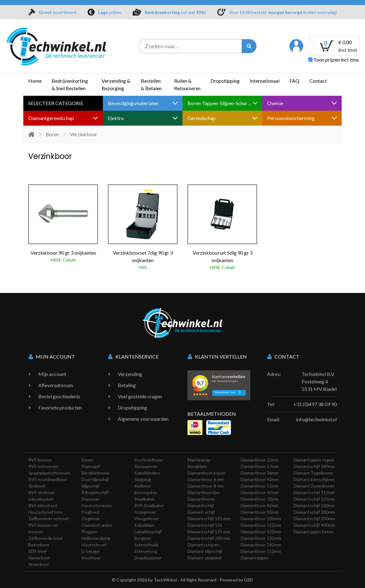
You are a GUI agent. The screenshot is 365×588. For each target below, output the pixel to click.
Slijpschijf (90, 486)
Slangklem (197, 466)
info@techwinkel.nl (316, 419)
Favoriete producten (60, 407)
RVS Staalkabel (149, 505)
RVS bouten (40, 460)
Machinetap (199, 460)
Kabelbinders (147, 473)
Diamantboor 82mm (260, 505)
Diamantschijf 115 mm (209, 519)
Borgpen (143, 538)
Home (35, 81)
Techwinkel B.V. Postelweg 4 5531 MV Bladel (319, 381)
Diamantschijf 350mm (314, 519)
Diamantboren (201, 499)
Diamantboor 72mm (260, 499)
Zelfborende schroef (48, 519)
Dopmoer (90, 499)
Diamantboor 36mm (260, 473)
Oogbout (90, 512)
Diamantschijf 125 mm (209, 532)
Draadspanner (148, 558)
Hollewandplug (96, 538)
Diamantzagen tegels (314, 460)
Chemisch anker (97, 525)
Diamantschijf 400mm (314, 525)
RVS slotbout (41, 492)
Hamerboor (39, 558)
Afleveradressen (56, 385)
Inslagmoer (145, 512)
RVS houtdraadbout (48, 479)
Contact (318, 81)
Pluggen (90, 532)
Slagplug (143, 479)
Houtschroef (94, 545)
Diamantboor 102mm (261, 519)
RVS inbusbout (43, 505)
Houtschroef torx (45, 512)
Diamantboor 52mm (260, 486)
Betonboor (39, 545)
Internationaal (265, 81)
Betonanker (146, 492)
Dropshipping (225, 81)
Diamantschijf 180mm (314, 466)
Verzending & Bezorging (116, 84)
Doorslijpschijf (95, 479)
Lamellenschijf (148, 532)
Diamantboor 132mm (261, 538)
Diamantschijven (203, 545)
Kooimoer (91, 558)
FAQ (294, 81)
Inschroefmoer (149, 460)
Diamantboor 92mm (260, 512)
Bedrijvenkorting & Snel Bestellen (70, 84)
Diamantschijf (201, 505)
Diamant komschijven (314, 479)
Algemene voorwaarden (143, 419)
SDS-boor (38, 551)
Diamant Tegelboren (313, 473)
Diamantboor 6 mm (206, 479)
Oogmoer (91, 519)
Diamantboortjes (204, 492)
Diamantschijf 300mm (314, 512)
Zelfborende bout (46, 538)
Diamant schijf (201, 512)
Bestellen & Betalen (151, 84)
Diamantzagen (254, 558)
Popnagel (91, 466)
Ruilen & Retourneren (187, 84)
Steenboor (39, 564)
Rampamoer (146, 466)
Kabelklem (144, 525)
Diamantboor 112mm (261, 525)
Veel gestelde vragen (140, 396)
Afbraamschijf (95, 492)
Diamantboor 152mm (261, 551)
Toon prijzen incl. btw (334, 60)
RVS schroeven (43, 466)
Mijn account (52, 374)
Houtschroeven (97, 505)
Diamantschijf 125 (205, 525)
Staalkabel (144, 499)
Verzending (130, 374)
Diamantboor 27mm (260, 466)
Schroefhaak (146, 545)
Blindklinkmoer (96, 473)
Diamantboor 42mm (260, 479)
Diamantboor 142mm (261, 545)
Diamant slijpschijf (205, 551)
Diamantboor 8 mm (206, 486)
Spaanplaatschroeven (49, 473)
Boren (52, 134)
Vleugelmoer (147, 519)
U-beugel (90, 551)
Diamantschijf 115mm (314, 492)
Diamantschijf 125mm (314, 499)
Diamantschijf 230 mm (209, 538)
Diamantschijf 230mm (314, 505)
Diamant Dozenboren (314, 486)
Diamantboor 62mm (260, 492)
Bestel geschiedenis (59, 396)
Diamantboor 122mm (261, 532)
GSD (249, 580)
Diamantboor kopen (207, 473)
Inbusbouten (41, 499)
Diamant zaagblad (204, 558)
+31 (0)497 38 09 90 (315, 404)
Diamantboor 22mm (260, 460)
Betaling (127, 385)
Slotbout (37, 486)
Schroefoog (146, 551)
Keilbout (143, 486)
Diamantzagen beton (314, 532)
